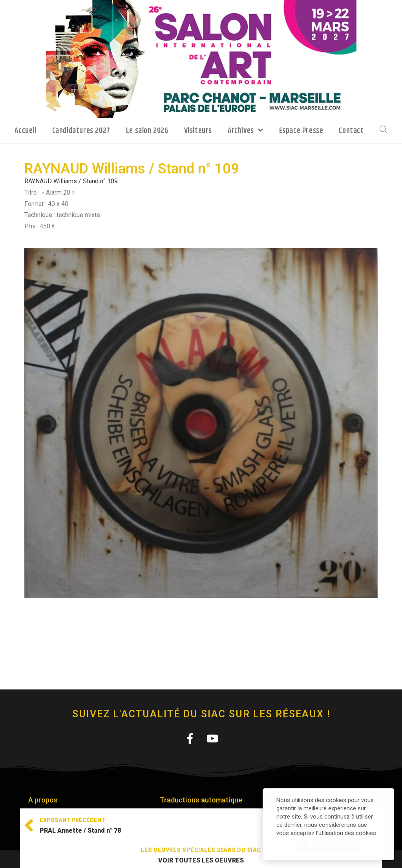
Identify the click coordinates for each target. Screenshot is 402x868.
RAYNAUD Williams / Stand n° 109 (71, 181)
